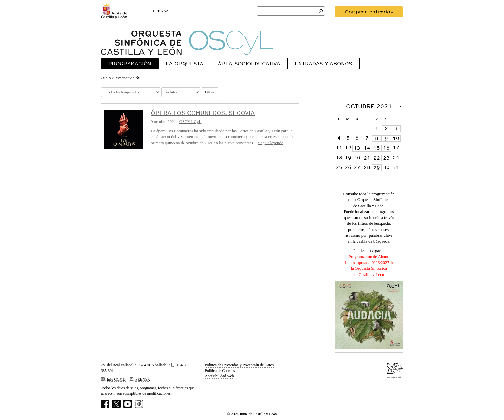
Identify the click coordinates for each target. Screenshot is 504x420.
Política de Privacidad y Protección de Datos (239, 365)
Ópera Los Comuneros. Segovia (203, 113)
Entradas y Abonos (324, 63)
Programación (130, 63)
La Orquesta (185, 63)
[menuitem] (130, 63)
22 (377, 158)
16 (386, 148)
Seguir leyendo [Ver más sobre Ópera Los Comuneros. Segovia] (271, 143)
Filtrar (210, 92)
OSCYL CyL (190, 122)
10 (396, 138)
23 (386, 158)
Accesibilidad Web (219, 376)
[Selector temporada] (131, 92)
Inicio (106, 78)
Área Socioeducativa (249, 63)
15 (377, 148)
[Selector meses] (181, 92)
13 (357, 148)
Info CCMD (116, 379)
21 (367, 158)
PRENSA (161, 11)
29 (377, 168)
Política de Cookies (220, 371)
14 (367, 148)
